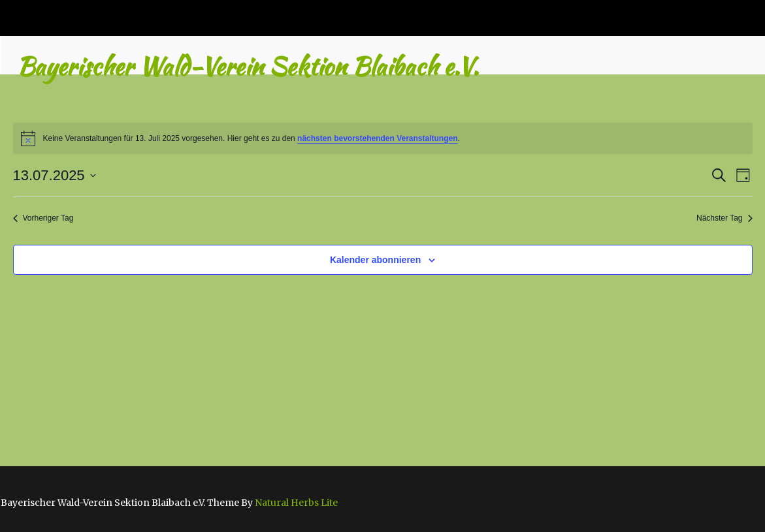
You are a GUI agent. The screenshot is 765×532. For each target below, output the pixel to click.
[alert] (383, 138)
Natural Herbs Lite (296, 503)
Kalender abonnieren (375, 260)
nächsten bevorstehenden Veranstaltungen (377, 138)
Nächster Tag (724, 218)
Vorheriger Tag (43, 218)
